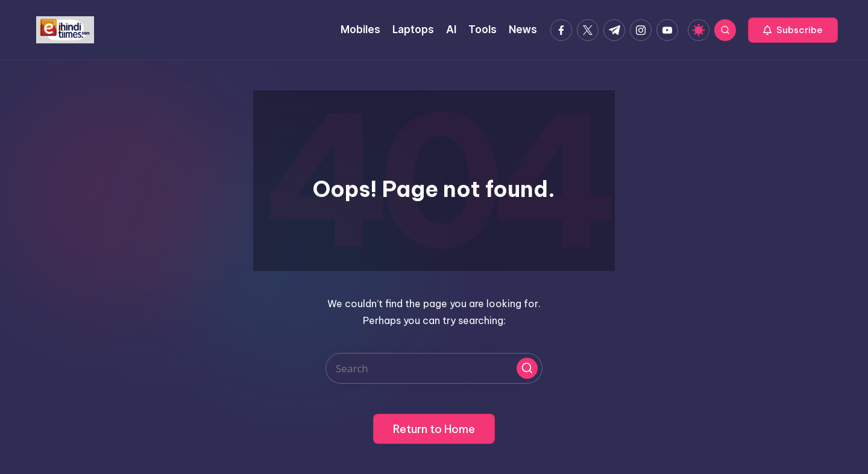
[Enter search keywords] (434, 368)
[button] (793, 30)
